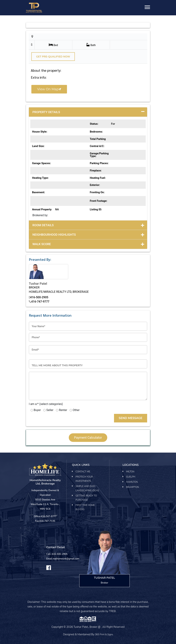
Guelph (131, 477)
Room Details (43, 225)
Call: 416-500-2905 (57, 554)
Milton (130, 472)
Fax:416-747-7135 (45, 521)
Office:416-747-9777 (45, 516)
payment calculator (88, 438)
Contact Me (83, 472)
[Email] (88, 350)
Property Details (46, 112)
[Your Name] (88, 326)
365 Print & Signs (104, 635)
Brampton (133, 487)
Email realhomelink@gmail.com (63, 559)
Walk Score (42, 244)
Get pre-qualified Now (53, 57)
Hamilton (132, 482)
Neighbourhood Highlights (54, 235)
